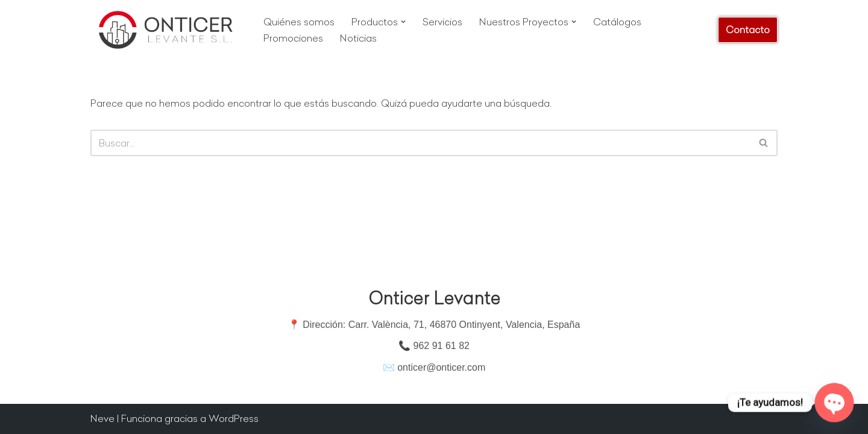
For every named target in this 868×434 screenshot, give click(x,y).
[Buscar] (420, 143)
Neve (102, 418)
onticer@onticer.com (441, 367)
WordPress (234, 418)
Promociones (293, 38)
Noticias (358, 38)
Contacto (748, 30)
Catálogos (617, 22)
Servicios (442, 22)
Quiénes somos (299, 22)
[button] (403, 22)
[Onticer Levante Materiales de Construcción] (167, 30)
